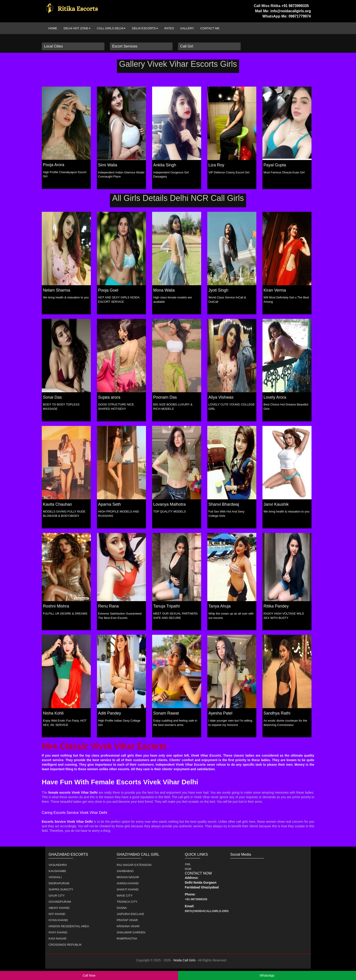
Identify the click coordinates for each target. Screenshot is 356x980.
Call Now (89, 975)
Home (53, 28)
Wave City (125, 896)
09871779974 (300, 16)
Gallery (187, 28)
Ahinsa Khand (128, 883)
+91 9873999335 (296, 6)
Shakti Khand (128, 889)
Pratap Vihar (127, 920)
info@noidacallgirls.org (291, 11)
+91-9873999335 (196, 899)
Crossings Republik (65, 945)
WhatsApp (267, 975)
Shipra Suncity (61, 889)
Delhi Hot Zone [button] (77, 28)
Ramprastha (127, 939)
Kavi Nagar (58, 939)
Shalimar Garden (131, 932)
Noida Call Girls (184, 960)
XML (188, 864)
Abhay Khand (59, 908)
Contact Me (210, 28)
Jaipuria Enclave (130, 914)
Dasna (122, 908)
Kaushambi (57, 871)
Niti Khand (57, 914)
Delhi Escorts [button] (145, 28)
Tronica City (127, 902)
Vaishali (55, 877)
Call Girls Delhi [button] (111, 28)
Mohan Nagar (128, 877)
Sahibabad (125, 871)
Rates (169, 28)
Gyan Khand (58, 920)
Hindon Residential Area (69, 926)
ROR (188, 869)
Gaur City (57, 896)
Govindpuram (60, 902)
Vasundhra (58, 865)
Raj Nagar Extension (134, 865)
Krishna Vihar (128, 926)
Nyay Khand (58, 932)
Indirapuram (59, 883)
